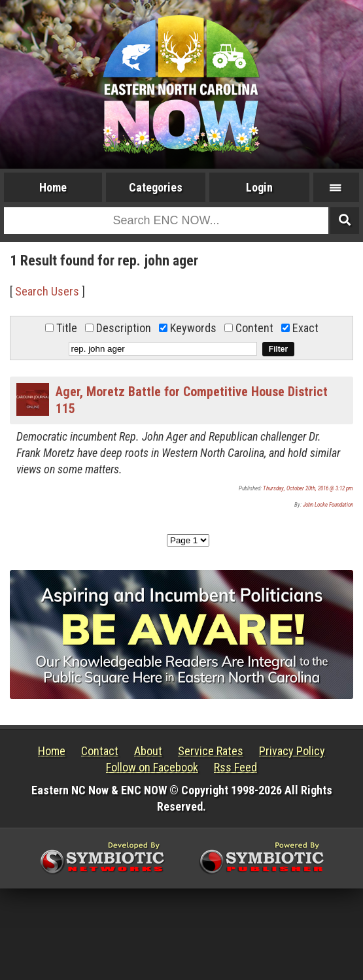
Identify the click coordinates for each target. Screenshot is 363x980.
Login (259, 187)
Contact (100, 751)
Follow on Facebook (152, 767)
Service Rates (211, 751)
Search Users (47, 291)
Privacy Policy (292, 751)
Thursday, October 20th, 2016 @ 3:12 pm (308, 488)
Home (53, 187)
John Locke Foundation (328, 505)
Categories (156, 187)
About (148, 751)
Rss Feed (235, 767)
